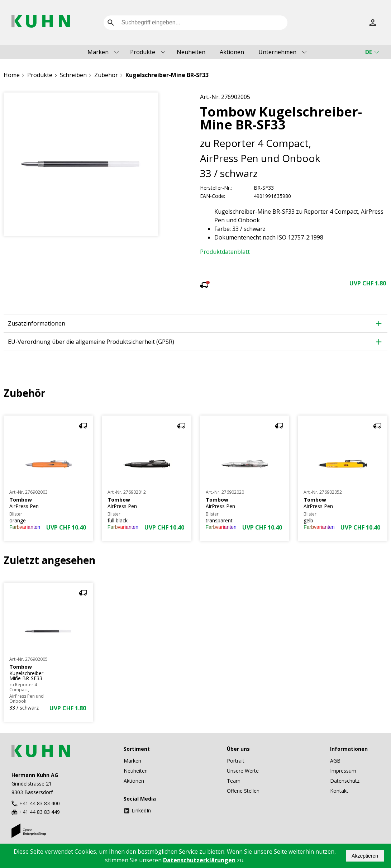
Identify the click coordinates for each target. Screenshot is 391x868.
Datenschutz (345, 781)
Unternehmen (277, 52)
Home (12, 75)
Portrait (236, 761)
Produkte (143, 52)
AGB (335, 761)
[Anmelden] (373, 23)
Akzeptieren (365, 856)
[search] (111, 23)
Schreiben (73, 75)
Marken (98, 52)
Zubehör (106, 75)
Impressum (343, 771)
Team (234, 781)
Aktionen (232, 52)
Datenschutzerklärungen (199, 860)
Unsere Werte (243, 771)
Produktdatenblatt (225, 252)
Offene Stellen (243, 791)
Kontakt (339, 791)
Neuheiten (191, 52)
